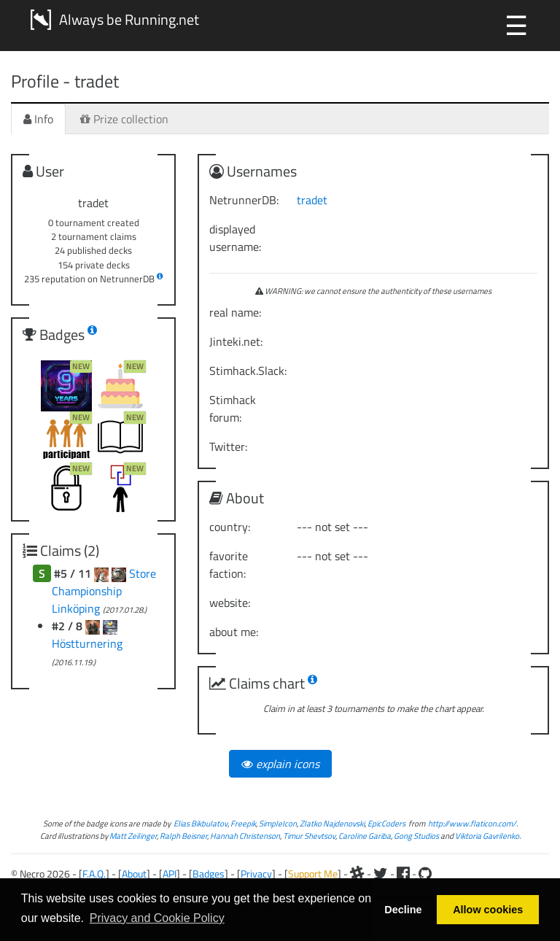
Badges (209, 874)
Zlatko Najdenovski (332, 823)
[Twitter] (381, 874)
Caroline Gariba (365, 836)
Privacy (256, 874)
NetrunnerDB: (244, 200)
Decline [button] (403, 910)
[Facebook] (403, 874)
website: (230, 603)
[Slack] (357, 874)
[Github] (425, 874)
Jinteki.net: (236, 341)
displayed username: (235, 238)
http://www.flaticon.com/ (472, 823)
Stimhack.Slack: (248, 371)
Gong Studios (416, 836)
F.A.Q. (94, 874)
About (134, 874)
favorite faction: (229, 565)
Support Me (313, 874)
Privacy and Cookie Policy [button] (157, 918)
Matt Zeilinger (133, 836)
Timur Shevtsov (309, 836)
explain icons (280, 764)
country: (230, 527)
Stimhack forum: (233, 408)
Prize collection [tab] (124, 119)
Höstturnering (87, 643)
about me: (234, 632)
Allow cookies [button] (488, 910)
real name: (235, 312)
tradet (312, 200)
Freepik (243, 823)
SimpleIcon (278, 823)
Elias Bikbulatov (201, 823)
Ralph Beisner (183, 836)
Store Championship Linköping (104, 591)
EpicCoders (386, 823)
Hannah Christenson (245, 836)
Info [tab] (38, 119)
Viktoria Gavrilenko (487, 836)
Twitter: (228, 446)
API (170, 874)
